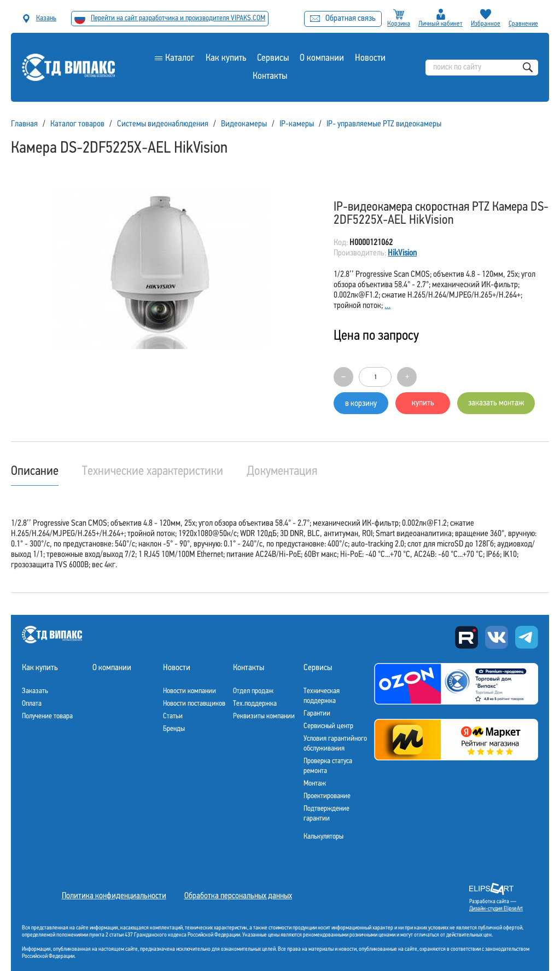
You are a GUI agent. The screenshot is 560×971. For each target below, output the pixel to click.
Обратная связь (343, 19)
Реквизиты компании (264, 716)
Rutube (466, 637)
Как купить (226, 58)
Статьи (173, 716)
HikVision (402, 253)
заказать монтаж (496, 403)
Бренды (174, 729)
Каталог (180, 58)
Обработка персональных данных (238, 896)
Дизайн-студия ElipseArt (496, 909)
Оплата (32, 704)
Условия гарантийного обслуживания (335, 744)
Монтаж (315, 784)
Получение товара (47, 716)
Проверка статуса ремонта (328, 766)
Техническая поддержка (322, 696)
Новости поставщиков (194, 704)
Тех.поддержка (255, 704)
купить (423, 403)
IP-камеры (297, 124)
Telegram (527, 637)
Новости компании (189, 691)
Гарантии (317, 714)
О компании (322, 58)
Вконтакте (497, 637)
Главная (24, 124)
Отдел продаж (253, 691)
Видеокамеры (244, 124)
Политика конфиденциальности (114, 896)
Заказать (35, 691)
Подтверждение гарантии (326, 814)
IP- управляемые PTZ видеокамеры (384, 124)
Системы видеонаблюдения (163, 124)
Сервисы (273, 58)
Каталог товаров (77, 124)
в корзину (361, 404)
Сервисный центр (328, 726)
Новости (370, 58)
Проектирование (327, 796)
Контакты (270, 76)
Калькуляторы (323, 837)
